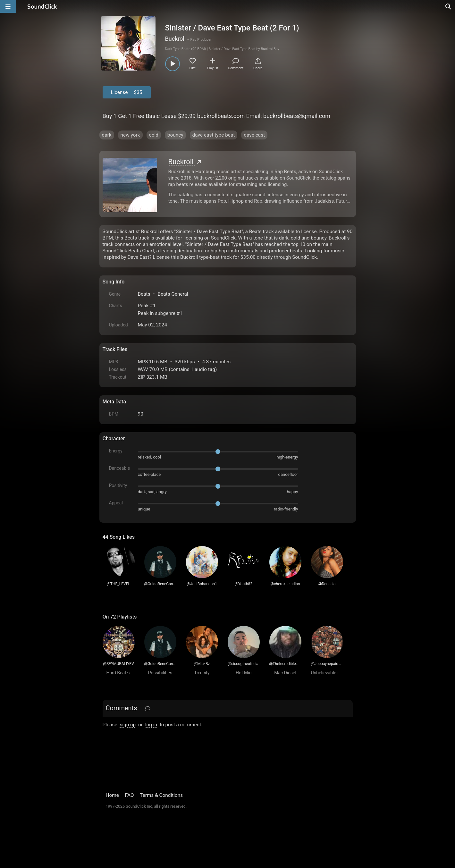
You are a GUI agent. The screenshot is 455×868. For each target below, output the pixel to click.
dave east (254, 135)
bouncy (175, 135)
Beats (144, 294)
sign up (128, 725)
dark (107, 135)
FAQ (130, 795)
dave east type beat (214, 135)
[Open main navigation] (8, 6)
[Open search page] (449, 6)
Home (112, 795)
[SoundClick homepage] (42, 6)
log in (151, 725)
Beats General (173, 294)
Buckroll (176, 39)
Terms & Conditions (161, 795)
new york (130, 135)
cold (154, 135)
